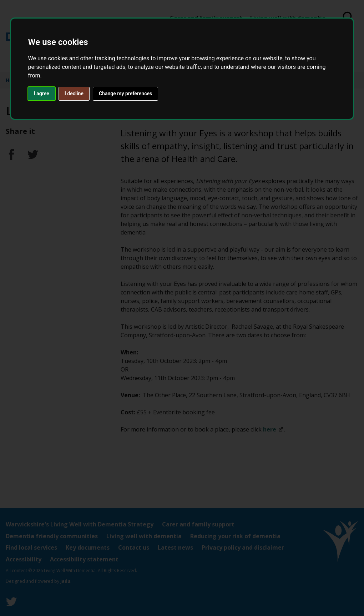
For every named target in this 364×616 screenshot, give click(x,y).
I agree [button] (42, 94)
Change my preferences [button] (125, 94)
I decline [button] (74, 94)
